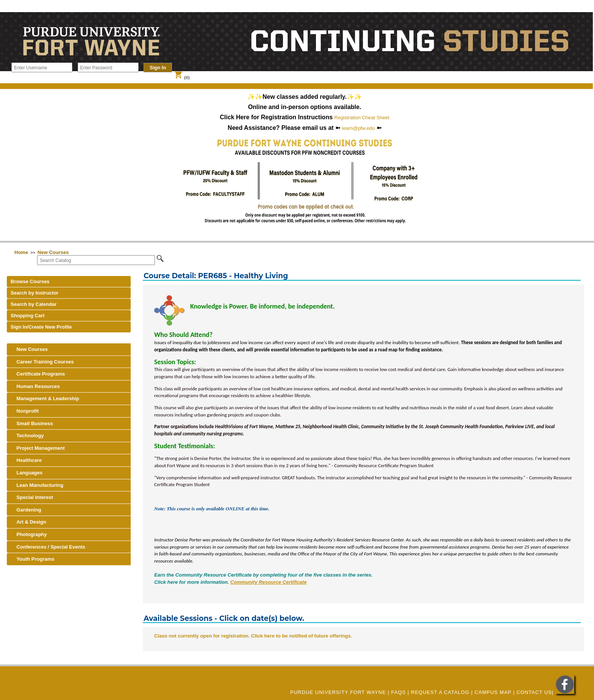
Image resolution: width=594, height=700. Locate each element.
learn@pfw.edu (359, 128)
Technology (27, 436)
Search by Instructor (34, 293)
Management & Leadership (45, 398)
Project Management (38, 448)
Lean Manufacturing (37, 485)
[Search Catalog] (96, 260)
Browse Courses (30, 281)
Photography (29, 534)
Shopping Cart (28, 316)
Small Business (32, 423)
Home (21, 252)
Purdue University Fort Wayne (338, 692)
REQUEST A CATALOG (440, 692)
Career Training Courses (42, 362)
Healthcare (26, 460)
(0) (182, 78)
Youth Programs (33, 559)
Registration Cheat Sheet (362, 118)
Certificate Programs (38, 374)
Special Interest (32, 497)
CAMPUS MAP (493, 692)
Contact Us (534, 692)
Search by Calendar (34, 304)
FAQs (399, 692)
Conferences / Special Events (48, 547)
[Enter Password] (108, 67)
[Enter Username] (42, 67)
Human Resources (35, 386)
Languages (27, 473)
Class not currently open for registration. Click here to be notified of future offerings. (253, 636)
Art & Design (28, 522)
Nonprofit (25, 411)
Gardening (26, 510)
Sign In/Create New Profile (41, 327)
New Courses (53, 252)
